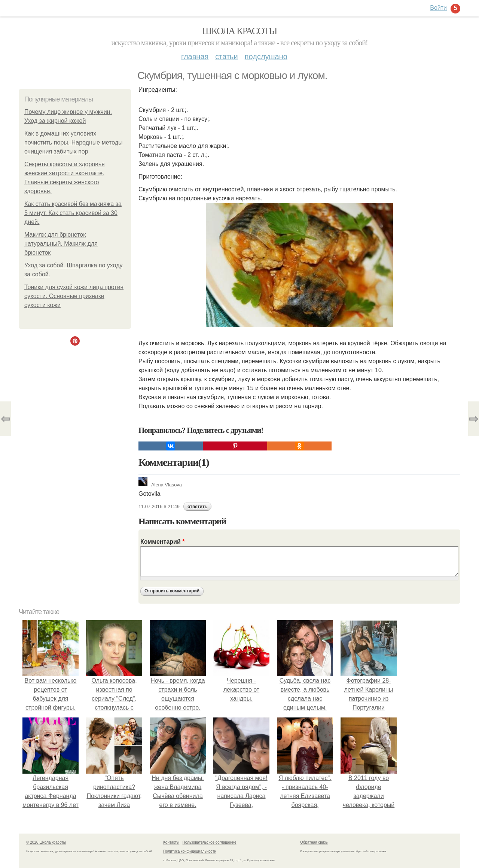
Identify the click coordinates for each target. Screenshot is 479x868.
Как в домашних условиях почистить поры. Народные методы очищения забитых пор (74, 142)
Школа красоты (239, 31)
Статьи (226, 57)
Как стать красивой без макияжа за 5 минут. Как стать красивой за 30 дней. (73, 213)
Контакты (171, 842)
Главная (195, 57)
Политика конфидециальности (190, 851)
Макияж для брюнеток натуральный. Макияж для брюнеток (61, 244)
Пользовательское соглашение (210, 842)
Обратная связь (314, 842)
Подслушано (266, 57)
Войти (438, 8)
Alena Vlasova (160, 485)
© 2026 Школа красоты (46, 842)
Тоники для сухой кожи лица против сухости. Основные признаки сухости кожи (74, 296)
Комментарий (162, 542)
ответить (197, 507)
